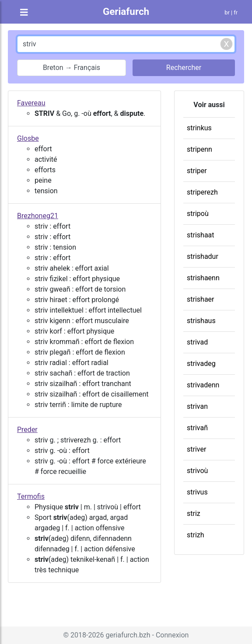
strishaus (201, 321)
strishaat (201, 235)
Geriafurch (126, 11)
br (227, 12)
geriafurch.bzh (128, 635)
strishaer (200, 299)
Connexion (172, 635)
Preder (27, 430)
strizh (196, 535)
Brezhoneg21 (38, 216)
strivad (197, 342)
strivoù (197, 471)
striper (197, 171)
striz (194, 513)
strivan (197, 406)
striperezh (202, 192)
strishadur (203, 256)
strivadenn (203, 385)
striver (196, 449)
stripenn (199, 149)
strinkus (199, 128)
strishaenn (203, 278)
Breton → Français (72, 68)
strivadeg (201, 364)
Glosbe (28, 138)
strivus (197, 492)
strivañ (197, 428)
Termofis (31, 496)
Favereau (31, 103)
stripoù (198, 214)
